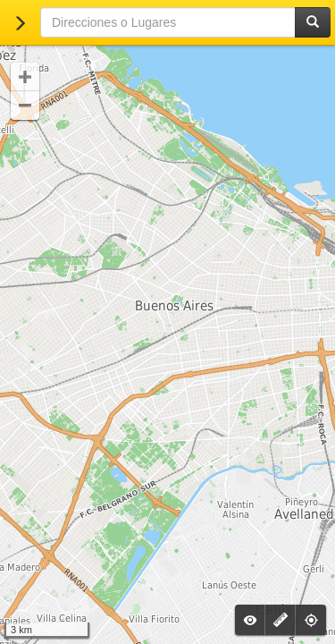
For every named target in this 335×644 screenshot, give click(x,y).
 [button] (25, 106)
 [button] (25, 77)
